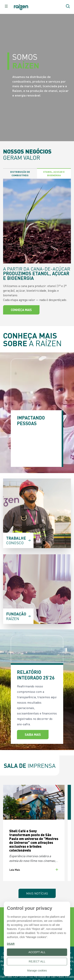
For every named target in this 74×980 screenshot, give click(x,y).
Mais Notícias (37, 893)
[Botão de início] (23, 7)
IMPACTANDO (31, 420)
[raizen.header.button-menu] (6, 6)
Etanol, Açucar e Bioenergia (54, 174)
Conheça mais (21, 310)
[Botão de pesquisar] (68, 6)
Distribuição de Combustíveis (20, 174)
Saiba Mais (33, 734)
